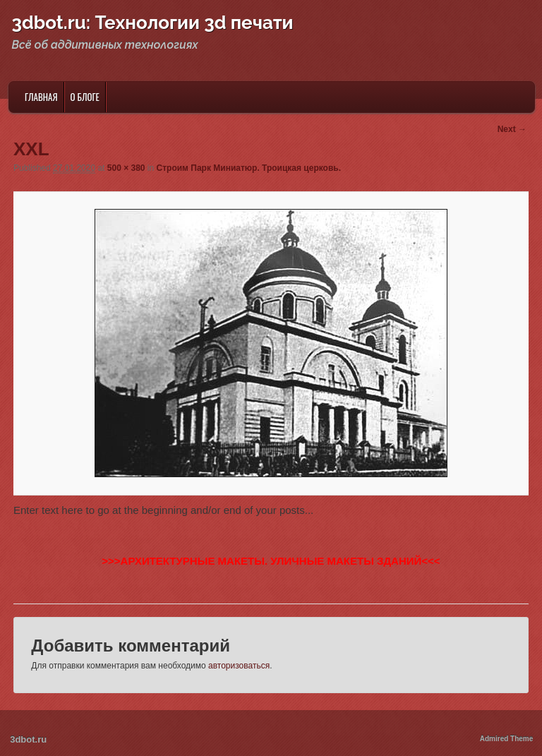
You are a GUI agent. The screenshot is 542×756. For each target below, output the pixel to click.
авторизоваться (239, 666)
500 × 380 (126, 168)
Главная (41, 97)
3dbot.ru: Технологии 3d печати (153, 23)
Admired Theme (507, 739)
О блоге (85, 97)
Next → (512, 129)
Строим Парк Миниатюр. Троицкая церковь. (249, 168)
